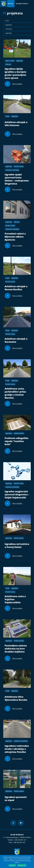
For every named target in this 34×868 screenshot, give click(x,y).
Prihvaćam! (12, 865)
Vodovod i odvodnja (12, 170)
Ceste (7, 116)
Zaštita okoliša (19, 433)
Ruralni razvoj (19, 166)
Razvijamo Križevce (22, 4)
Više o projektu (17, 84)
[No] (31, 861)
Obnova (8, 64)
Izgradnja (20, 61)
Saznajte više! (22, 865)
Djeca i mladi (10, 61)
